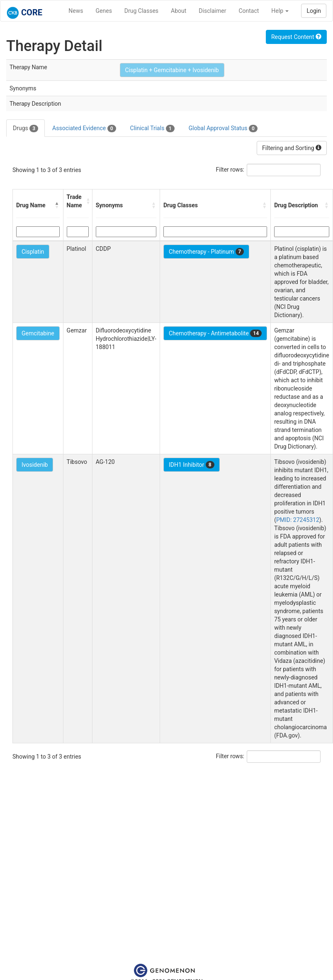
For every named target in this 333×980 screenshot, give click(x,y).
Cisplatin (33, 252)
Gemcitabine (38, 333)
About (179, 11)
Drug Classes (141, 11)
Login (314, 11)
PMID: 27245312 (298, 520)
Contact (249, 11)
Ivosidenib (35, 465)
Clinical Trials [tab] (152, 129)
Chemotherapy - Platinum (206, 252)
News (76, 11)
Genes (104, 11)
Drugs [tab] (26, 129)
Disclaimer (212, 11)
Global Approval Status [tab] (223, 129)
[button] (57, 205)
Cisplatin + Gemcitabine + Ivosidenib (172, 70)
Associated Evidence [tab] (84, 129)
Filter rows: (230, 170)
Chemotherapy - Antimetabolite (215, 333)
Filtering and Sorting (292, 148)
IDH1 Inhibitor (192, 465)
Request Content (296, 37)
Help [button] (280, 11)
